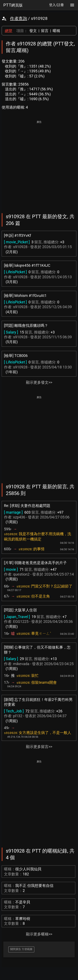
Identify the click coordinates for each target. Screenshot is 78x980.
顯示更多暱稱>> (39, 934)
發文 (33, 31)
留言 (45, 31)
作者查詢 (19, 18)
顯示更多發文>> (39, 382)
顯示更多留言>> (39, 747)
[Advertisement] (39, 164)
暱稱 (56, 31)
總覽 (9, 31)
